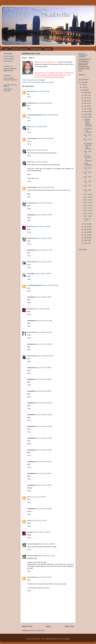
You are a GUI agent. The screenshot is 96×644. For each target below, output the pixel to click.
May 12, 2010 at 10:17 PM (44, 332)
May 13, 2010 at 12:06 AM (44, 344)
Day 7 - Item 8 (88, 197)
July (84, 85)
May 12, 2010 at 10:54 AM (44, 203)
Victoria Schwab (33, 544)
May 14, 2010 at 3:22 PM (44, 450)
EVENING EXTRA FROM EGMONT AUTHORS (88, 123)
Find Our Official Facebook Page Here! (10, 79)
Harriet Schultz (32, 356)
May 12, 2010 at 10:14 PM (44, 321)
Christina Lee (32, 103)
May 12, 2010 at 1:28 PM (44, 297)
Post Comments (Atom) (38, 631)
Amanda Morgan (9, 59)
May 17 (86, 103)
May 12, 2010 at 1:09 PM (43, 273)
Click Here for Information (8, 90)
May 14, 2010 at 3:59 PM (44, 473)
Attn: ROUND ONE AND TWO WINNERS (88, 146)
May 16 (86, 106)
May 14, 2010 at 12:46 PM (44, 438)
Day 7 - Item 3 (88, 211)
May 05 (86, 240)
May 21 (86, 98)
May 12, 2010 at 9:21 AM (42, 91)
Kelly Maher (31, 273)
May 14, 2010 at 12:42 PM (44, 426)
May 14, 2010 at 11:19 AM (44, 415)
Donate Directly (36, 49)
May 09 (86, 229)
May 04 (86, 243)
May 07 (86, 235)
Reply (29, 97)
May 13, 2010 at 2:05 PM (45, 356)
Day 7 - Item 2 (88, 213)
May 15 (86, 109)
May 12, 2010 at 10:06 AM (40, 162)
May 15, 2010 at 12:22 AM (47, 556)
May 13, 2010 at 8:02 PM (44, 379)
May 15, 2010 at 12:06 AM (47, 544)
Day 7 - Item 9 (88, 194)
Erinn (29, 127)
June (84, 87)
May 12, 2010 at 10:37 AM (46, 187)
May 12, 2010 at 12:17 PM (44, 250)
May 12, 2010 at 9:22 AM (44, 103)
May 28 (86, 92)
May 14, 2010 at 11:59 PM (42, 532)
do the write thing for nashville (36, 82)
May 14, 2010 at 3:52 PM (44, 462)
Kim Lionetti (50, 82)
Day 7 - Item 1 (88, 216)
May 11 (86, 224)
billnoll (54, 639)
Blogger (67, 639)
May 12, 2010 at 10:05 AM (40, 150)
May (84, 90)
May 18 (86, 101)
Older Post (69, 626)
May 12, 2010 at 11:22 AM (44, 238)
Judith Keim (31, 203)
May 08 (86, 232)
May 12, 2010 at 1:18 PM (51, 285)
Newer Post (27, 626)
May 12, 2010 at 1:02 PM (44, 262)
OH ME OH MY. (87, 220)
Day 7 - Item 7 (88, 200)
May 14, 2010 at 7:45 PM (44, 485)
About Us (48, 49)
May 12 (86, 117)
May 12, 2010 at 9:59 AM (45, 138)
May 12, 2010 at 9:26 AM (51, 115)
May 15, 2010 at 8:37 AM (44, 577)
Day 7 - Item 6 (88, 202)
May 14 (86, 111)
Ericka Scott (31, 262)
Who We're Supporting (20, 49)
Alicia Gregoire (32, 138)
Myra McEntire (8, 61)
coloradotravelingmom (35, 115)
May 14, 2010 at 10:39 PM (44, 509)
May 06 (86, 238)
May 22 (86, 95)
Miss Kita (30, 91)
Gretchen (30, 226)
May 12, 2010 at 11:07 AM (44, 215)
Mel (28, 497)
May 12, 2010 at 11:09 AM (42, 226)
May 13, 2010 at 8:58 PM (44, 391)
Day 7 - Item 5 (88, 205)
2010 (82, 82)
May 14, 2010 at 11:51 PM (38, 520)
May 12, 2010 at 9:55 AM (39, 127)
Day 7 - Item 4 (88, 208)
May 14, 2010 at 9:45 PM (38, 497)
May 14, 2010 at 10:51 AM (44, 403)
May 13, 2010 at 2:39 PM (44, 368)
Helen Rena (31, 332)
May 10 (86, 227)
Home (6, 49)
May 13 (86, 114)
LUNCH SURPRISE (88, 164)
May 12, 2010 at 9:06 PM (42, 309)
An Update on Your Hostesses (88, 130)
